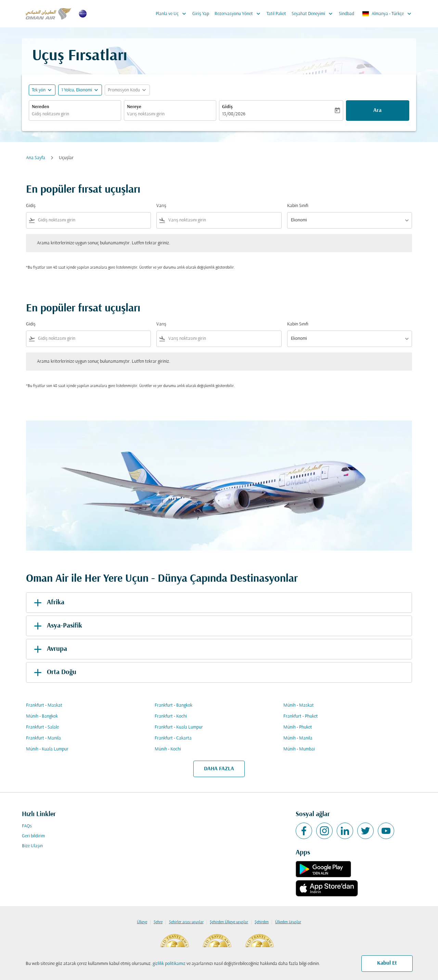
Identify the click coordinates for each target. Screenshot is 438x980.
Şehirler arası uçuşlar (186, 922)
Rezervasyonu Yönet (239, 14)
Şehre (158, 922)
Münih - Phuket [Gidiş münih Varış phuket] (298, 727)
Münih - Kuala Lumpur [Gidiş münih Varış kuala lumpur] (47, 749)
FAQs (27, 826)
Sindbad (346, 14)
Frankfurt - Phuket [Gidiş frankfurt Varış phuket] (301, 716)
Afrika (48, 603)
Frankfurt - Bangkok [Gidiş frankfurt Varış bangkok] (173, 705)
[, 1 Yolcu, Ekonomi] (77, 90)
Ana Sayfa (36, 158)
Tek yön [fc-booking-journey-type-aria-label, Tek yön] (39, 90)
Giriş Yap (201, 14)
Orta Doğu (54, 672)
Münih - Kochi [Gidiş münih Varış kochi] (168, 749)
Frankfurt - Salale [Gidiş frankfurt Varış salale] (42, 727)
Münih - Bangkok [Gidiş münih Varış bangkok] (42, 716)
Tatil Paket (276, 14)
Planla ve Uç (173, 14)
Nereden (41, 107)
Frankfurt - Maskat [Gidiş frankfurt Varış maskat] (44, 705)
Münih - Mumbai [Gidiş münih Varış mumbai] (299, 749)
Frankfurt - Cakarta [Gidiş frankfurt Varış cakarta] (173, 738)
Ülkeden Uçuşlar (288, 922)
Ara (377, 111)
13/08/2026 (234, 114)
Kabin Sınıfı (298, 206)
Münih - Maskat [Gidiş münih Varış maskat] (299, 705)
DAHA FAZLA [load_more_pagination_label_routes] (219, 769)
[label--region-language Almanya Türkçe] (387, 14)
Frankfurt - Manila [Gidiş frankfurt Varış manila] (43, 738)
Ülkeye (142, 922)
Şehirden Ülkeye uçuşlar (229, 922)
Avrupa (49, 649)
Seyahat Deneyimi (314, 14)
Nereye (134, 107)
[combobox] (75, 114)
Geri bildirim (33, 836)
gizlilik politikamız (169, 964)
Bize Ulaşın (32, 846)
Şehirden (262, 922)
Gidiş (227, 107)
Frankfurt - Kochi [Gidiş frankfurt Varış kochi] (171, 716)
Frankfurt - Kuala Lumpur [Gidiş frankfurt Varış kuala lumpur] (179, 727)
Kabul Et (387, 963)
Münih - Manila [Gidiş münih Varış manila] (298, 738)
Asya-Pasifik (57, 626)
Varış (161, 206)
